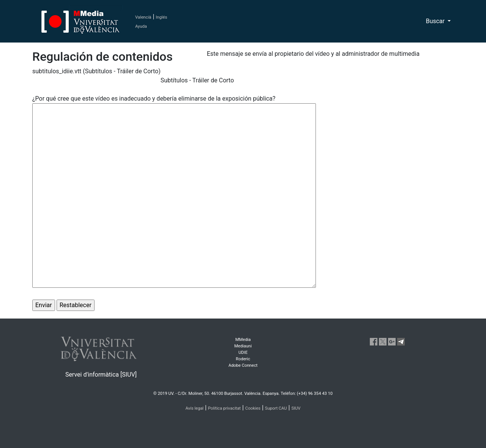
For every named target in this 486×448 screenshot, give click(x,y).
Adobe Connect (243, 365)
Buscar (436, 21)
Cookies (253, 408)
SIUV (296, 408)
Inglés (161, 17)
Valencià (143, 17)
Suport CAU (276, 408)
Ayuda (141, 26)
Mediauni (243, 346)
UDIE (243, 353)
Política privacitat (224, 408)
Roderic (243, 359)
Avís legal (195, 408)
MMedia (243, 340)
